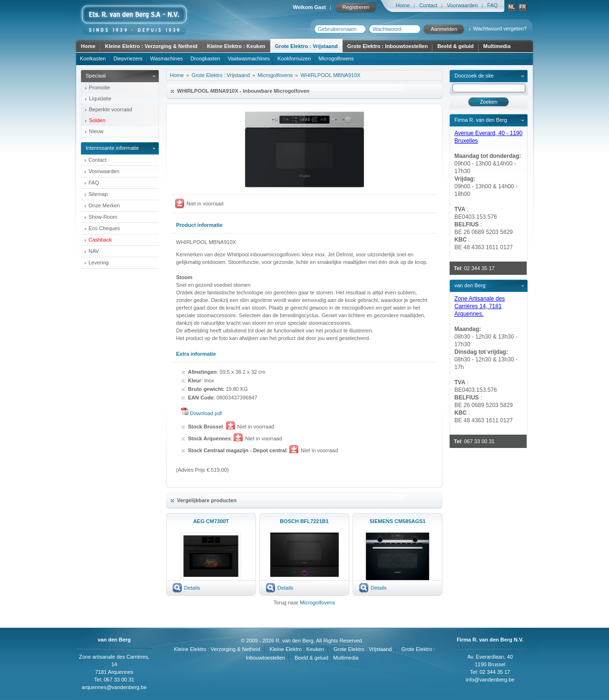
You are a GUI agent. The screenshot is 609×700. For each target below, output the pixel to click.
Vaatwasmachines (249, 58)
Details (192, 588)
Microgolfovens (336, 58)
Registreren (356, 7)
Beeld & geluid (455, 46)
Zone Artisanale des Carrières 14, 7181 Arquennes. (480, 306)
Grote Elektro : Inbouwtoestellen (388, 46)
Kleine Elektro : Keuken (236, 46)
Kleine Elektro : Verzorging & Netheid (151, 46)
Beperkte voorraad (111, 109)
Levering (98, 262)
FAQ (492, 5)
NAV (94, 251)
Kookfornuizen (294, 58)
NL (512, 7)
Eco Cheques (104, 228)
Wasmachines (167, 58)
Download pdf (206, 413)
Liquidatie (100, 98)
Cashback (100, 240)
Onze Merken (104, 205)
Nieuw (96, 131)
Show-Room (103, 217)
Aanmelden (444, 29)
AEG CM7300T (211, 521)
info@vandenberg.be (490, 680)
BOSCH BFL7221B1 (304, 521)
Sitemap (98, 194)
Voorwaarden (462, 5)
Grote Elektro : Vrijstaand (306, 46)
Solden (97, 120)
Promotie (99, 87)
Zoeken (489, 102)
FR (523, 7)
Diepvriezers (128, 58)
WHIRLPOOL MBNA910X (331, 75)
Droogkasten (205, 58)
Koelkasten (93, 58)
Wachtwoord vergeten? (500, 29)
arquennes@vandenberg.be (114, 687)
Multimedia (497, 46)
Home (403, 5)
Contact (428, 5)
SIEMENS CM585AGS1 (398, 521)
